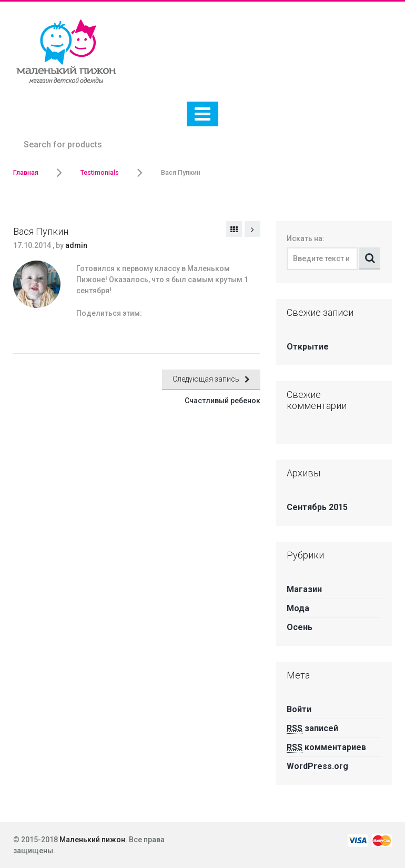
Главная (26, 172)
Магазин (304, 589)
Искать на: (306, 238)
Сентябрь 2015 (317, 507)
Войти (299, 709)
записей (312, 728)
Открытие (308, 347)
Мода (298, 608)
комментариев (326, 747)
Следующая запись (252, 229)
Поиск (370, 258)
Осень (300, 627)
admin (76, 245)
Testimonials (100, 172)
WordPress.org (317, 766)
